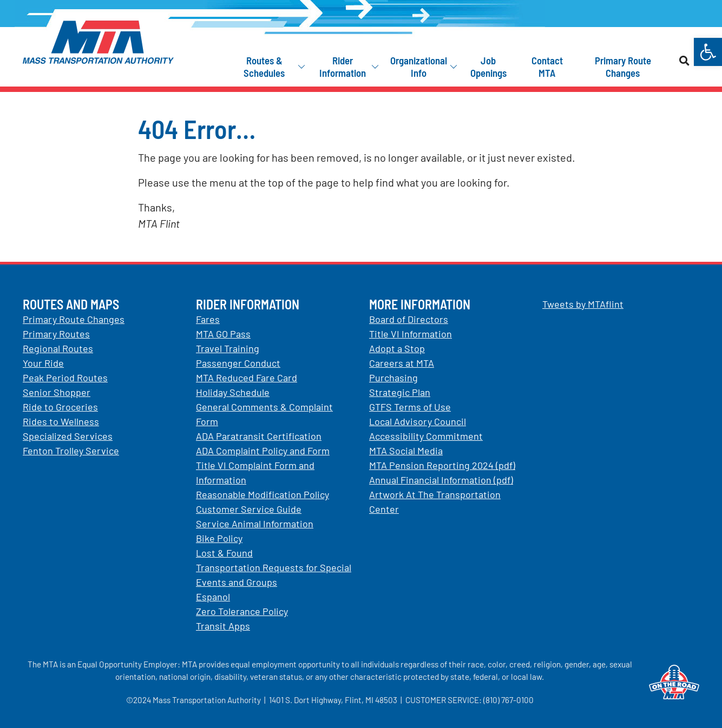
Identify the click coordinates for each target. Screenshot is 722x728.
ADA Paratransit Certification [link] (259, 436)
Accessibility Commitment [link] (426, 436)
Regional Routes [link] (58, 348)
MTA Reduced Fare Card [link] (247, 378)
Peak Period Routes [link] (65, 378)
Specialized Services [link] (68, 436)
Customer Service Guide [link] (249, 509)
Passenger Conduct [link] (238, 363)
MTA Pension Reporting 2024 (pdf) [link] (442, 465)
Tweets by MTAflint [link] (583, 304)
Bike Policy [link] (219, 538)
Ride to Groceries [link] (60, 407)
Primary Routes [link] (56, 334)
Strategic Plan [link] (400, 392)
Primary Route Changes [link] (74, 319)
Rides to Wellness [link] (61, 421)
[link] (708, 52)
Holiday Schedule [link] (233, 392)
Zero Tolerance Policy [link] (242, 611)
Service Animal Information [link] (255, 524)
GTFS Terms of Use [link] (410, 407)
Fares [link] (208, 319)
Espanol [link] (213, 597)
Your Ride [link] (43, 363)
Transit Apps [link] (223, 626)
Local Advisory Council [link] (418, 421)
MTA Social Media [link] (406, 451)
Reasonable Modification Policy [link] (262, 494)
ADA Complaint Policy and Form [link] (263, 451)
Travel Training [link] (228, 348)
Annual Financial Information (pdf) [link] (441, 480)
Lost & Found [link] (224, 553)
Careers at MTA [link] (402, 363)
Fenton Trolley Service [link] (71, 451)
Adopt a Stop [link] (397, 348)
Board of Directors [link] (409, 319)
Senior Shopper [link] (57, 392)
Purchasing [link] (393, 378)
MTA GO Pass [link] (223, 334)
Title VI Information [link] (411, 334)
